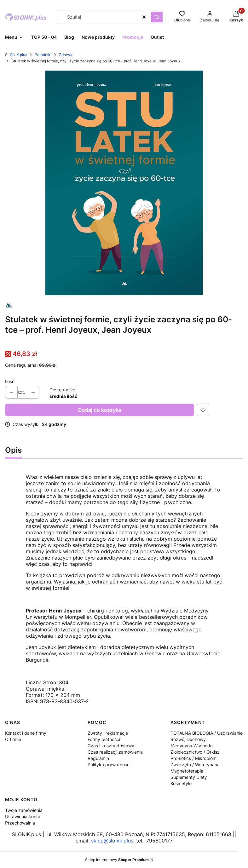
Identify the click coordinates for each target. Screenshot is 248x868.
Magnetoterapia (187, 771)
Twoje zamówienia (24, 810)
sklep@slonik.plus (112, 841)
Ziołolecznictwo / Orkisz (195, 752)
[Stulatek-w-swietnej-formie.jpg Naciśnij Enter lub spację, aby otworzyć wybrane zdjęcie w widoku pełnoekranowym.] (124, 183)
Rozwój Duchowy (188, 739)
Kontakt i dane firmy (26, 733)
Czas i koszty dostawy (111, 746)
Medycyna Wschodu (192, 746)
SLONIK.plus (16, 55)
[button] (157, 17)
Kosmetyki (181, 783)
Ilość (10, 381)
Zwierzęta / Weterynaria (195, 765)
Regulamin (98, 758)
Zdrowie (66, 55)
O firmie (13, 739)
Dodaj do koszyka (100, 410)
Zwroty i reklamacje (108, 733)
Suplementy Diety (189, 777)
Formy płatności (104, 739)
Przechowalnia (20, 823)
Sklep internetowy (117, 860)
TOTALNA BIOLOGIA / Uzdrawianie (207, 733)
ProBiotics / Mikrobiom (193, 758)
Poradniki (43, 55)
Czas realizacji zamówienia (115, 752)
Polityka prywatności (109, 765)
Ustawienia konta (23, 816)
